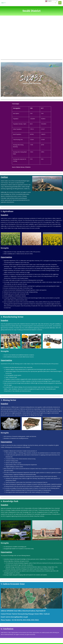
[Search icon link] (55, 4)
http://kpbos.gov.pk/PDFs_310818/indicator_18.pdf (45, 223)
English (48, 1)
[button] (31, 82)
